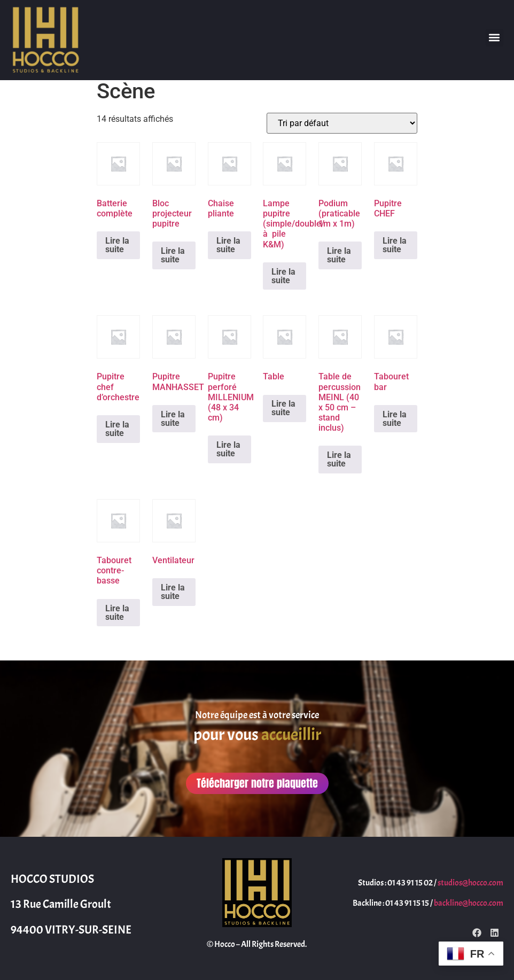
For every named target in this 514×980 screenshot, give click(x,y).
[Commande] (342, 123)
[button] (494, 38)
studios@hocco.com (470, 883)
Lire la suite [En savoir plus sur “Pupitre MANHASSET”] (173, 419)
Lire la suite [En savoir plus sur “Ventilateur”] (173, 592)
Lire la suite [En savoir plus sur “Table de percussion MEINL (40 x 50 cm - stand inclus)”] (339, 459)
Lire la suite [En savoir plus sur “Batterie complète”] (117, 245)
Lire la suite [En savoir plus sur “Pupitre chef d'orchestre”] (117, 429)
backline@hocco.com (469, 903)
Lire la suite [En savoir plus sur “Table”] (283, 408)
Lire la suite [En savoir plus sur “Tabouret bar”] (395, 419)
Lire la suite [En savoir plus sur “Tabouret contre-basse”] (117, 613)
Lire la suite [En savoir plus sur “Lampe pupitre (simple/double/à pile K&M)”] (283, 276)
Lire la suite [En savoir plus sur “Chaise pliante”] (228, 245)
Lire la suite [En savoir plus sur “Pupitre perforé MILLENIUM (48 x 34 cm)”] (228, 449)
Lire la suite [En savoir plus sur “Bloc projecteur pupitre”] (173, 255)
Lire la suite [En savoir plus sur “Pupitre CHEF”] (395, 245)
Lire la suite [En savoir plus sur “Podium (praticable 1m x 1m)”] (339, 255)
